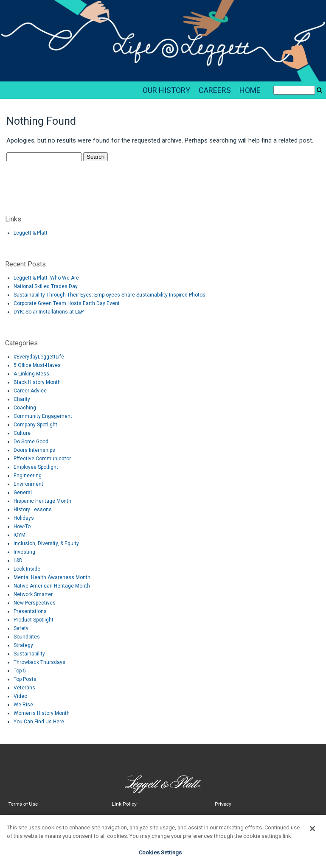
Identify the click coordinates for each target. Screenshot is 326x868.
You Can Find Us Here (39, 722)
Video (20, 696)
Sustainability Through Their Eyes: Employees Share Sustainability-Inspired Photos (110, 295)
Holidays (24, 518)
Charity (22, 399)
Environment (28, 484)
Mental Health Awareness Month (52, 577)
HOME (250, 90)
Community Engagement (43, 416)
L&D (18, 560)
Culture (22, 433)
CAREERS (215, 90)
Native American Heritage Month (52, 586)
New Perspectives (35, 603)
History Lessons (33, 510)
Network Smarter (33, 594)
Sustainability (29, 654)
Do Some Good (31, 442)
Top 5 (20, 671)
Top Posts (25, 679)
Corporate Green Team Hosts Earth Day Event (67, 303)
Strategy (23, 645)
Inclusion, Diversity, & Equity (46, 543)
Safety (21, 628)
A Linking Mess (31, 374)
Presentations (30, 611)
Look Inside (27, 569)
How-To (22, 526)
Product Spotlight (34, 620)
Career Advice (30, 391)
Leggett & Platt (31, 233)
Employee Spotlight (36, 467)
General (23, 493)
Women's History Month (42, 713)
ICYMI (20, 535)
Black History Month (37, 382)
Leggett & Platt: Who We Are (46, 278)
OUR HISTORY (166, 90)
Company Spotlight (35, 425)
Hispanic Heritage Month (42, 501)
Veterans (24, 688)
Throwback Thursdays (39, 662)
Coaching (25, 408)
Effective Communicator (42, 459)
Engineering (28, 476)
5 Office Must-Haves (37, 365)
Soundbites (27, 637)
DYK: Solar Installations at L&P (49, 312)
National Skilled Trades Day (46, 286)
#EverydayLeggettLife (39, 357)
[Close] (312, 833)
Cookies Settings (160, 857)
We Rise (23, 705)
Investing (24, 552)
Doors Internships (34, 450)
